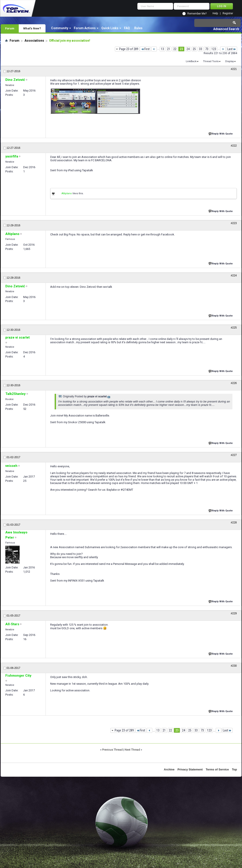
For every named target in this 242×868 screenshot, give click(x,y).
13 (162, 49)
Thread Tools (211, 61)
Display (230, 61)
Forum (10, 28)
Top (235, 769)
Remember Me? (197, 14)
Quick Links (110, 28)
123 (214, 49)
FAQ (127, 28)
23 (181, 49)
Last (232, 49)
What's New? (32, 28)
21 (169, 49)
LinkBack (191, 61)
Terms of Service (217, 769)
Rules (138, 28)
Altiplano (67, 193)
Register (228, 13)
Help (215, 13)
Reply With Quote (221, 133)
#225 (234, 328)
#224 (234, 276)
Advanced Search (226, 29)
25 (194, 49)
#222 (234, 146)
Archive (169, 769)
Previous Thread (112, 750)
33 (201, 49)
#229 (234, 613)
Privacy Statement (190, 769)
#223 (234, 223)
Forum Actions (85, 28)
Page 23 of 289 (129, 49)
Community (60, 28)
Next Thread (132, 750)
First (145, 49)
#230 (234, 666)
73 (207, 49)
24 (188, 49)
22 (175, 49)
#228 (234, 523)
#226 (234, 383)
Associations (34, 41)
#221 (234, 69)
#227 (234, 455)
